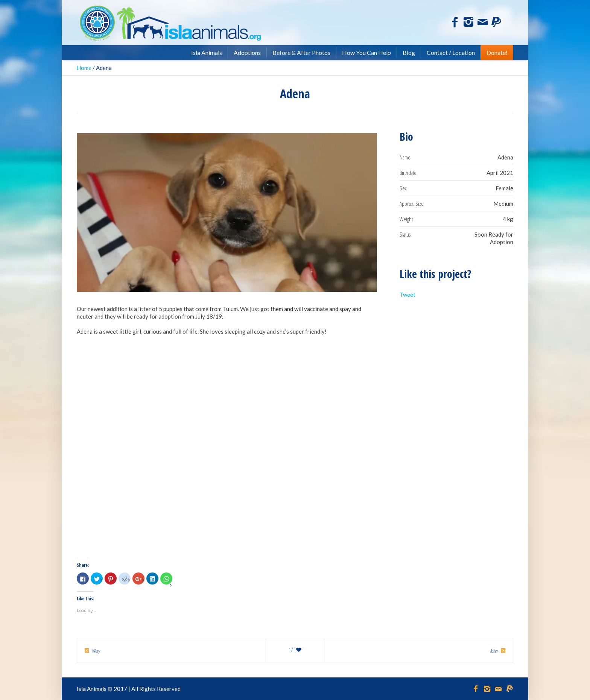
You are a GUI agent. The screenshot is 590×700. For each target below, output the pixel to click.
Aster (494, 651)
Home (84, 68)
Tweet (408, 295)
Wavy (96, 651)
